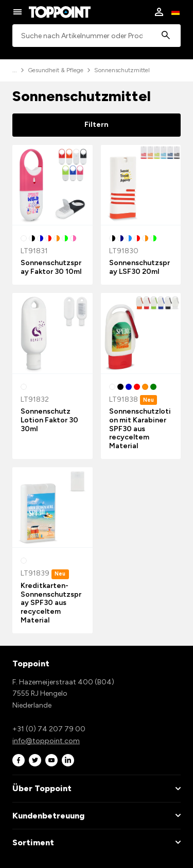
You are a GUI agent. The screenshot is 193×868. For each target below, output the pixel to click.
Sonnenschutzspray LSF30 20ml (139, 267)
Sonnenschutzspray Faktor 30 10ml (51, 267)
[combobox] (97, 36)
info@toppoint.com (46, 741)
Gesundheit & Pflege (56, 70)
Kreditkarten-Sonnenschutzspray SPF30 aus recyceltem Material (51, 603)
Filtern (97, 125)
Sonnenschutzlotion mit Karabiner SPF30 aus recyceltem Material (140, 429)
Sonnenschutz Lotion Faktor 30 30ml (49, 420)
